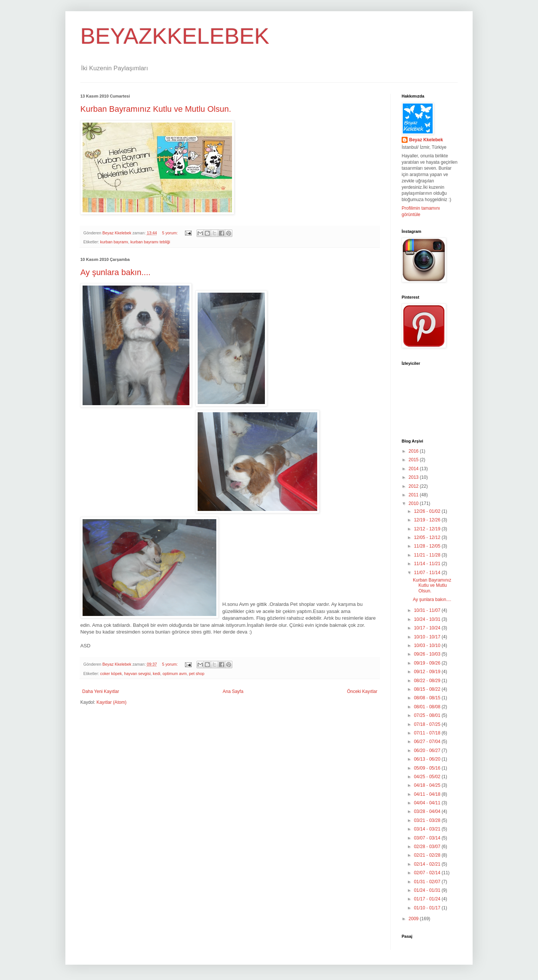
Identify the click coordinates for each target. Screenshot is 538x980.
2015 (414, 460)
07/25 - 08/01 (428, 715)
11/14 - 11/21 (428, 564)
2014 (414, 469)
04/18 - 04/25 (428, 785)
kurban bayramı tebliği (150, 242)
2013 (414, 477)
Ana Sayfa (233, 691)
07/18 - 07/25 (428, 724)
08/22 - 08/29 (428, 681)
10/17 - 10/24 (428, 628)
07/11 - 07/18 (428, 733)
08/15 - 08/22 (428, 689)
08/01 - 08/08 (428, 707)
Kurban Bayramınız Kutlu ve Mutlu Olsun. (156, 109)
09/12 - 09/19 (428, 672)
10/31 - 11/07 (428, 610)
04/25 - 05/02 (428, 777)
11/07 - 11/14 (428, 573)
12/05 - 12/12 (428, 537)
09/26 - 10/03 (428, 654)
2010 (414, 503)
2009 (414, 919)
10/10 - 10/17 (428, 637)
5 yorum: (171, 233)
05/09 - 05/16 (428, 768)
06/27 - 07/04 (428, 742)
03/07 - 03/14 (428, 838)
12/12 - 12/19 (428, 529)
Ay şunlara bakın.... (115, 272)
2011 (414, 495)
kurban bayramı (114, 242)
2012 (414, 486)
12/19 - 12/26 (428, 520)
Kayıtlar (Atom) (111, 702)
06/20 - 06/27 (428, 751)
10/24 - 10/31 (428, 619)
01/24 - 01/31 (428, 890)
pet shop (197, 674)
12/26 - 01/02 (428, 511)
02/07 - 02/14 (428, 873)
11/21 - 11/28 (428, 555)
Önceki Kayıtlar (362, 691)
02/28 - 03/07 (428, 847)
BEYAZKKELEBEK (175, 36)
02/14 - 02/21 (428, 864)
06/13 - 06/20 (428, 759)
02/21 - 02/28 (428, 855)
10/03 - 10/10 (428, 645)
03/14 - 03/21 (428, 829)
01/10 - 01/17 (428, 908)
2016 (414, 451)
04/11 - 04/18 (428, 794)
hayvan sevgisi (137, 674)
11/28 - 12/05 (428, 546)
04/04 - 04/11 (428, 803)
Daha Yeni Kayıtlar (101, 691)
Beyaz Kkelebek (426, 140)
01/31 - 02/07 (428, 882)
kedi (157, 674)
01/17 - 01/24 (428, 899)
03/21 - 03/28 (428, 820)
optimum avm (175, 674)
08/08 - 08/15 (428, 698)
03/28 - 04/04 (428, 811)
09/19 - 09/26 (428, 663)
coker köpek (111, 674)
